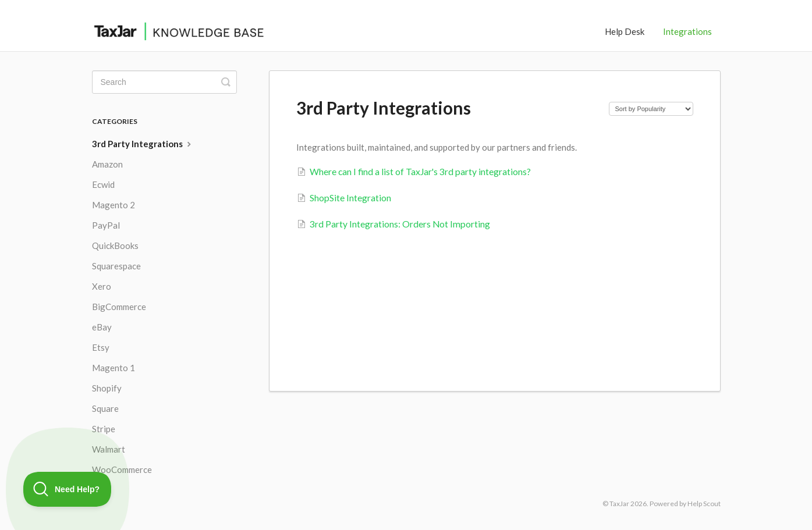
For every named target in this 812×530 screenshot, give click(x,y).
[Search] (164, 82)
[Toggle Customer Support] (68, 489)
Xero (102, 286)
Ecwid (103, 184)
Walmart (109, 449)
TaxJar (619, 504)
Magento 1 (114, 368)
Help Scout (704, 504)
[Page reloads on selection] (651, 109)
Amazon (107, 164)
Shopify (107, 388)
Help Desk (625, 31)
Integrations (687, 31)
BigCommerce (119, 307)
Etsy (101, 347)
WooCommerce (122, 469)
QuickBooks (115, 246)
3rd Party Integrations (143, 144)
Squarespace (116, 266)
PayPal (106, 225)
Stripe (104, 429)
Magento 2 (114, 205)
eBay (102, 327)
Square (105, 408)
